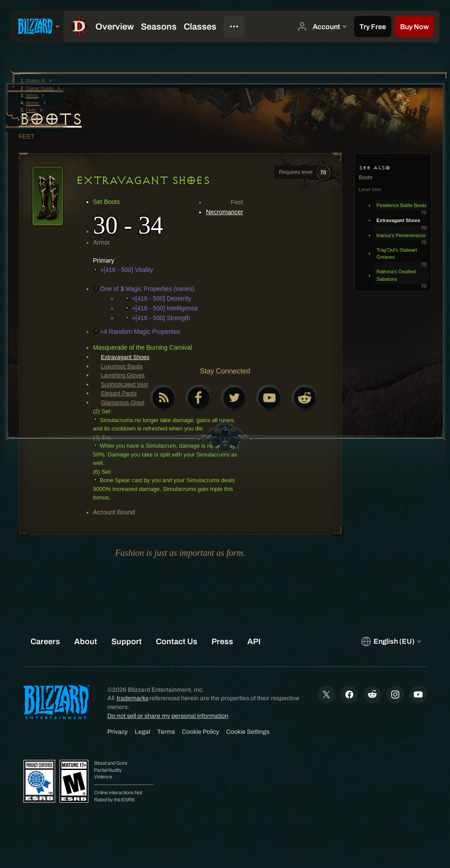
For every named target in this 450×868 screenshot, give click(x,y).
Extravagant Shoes (125, 357)
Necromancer (224, 212)
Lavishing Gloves (123, 375)
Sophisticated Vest (125, 384)
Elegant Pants (119, 393)
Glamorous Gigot (123, 402)
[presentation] (37, 26)
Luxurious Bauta (122, 366)
